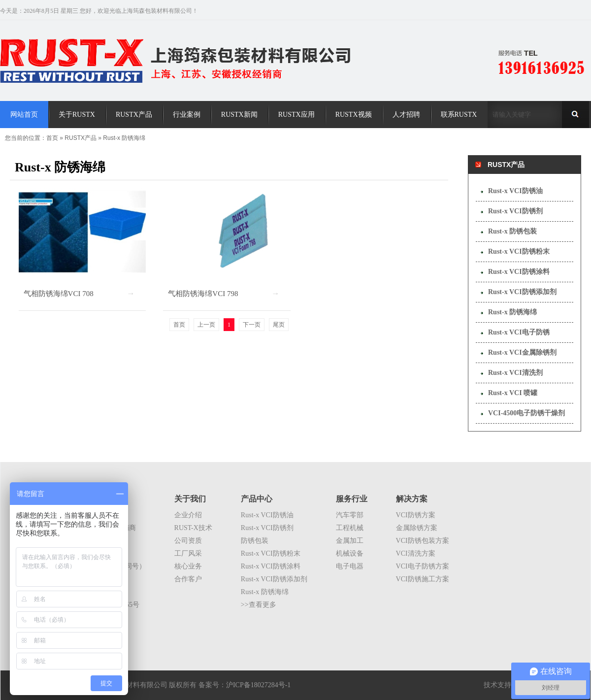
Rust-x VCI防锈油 (515, 191)
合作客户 (188, 579)
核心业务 (188, 566)
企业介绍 (188, 515)
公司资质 (188, 541)
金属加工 (350, 541)
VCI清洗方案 (416, 553)
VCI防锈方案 (416, 515)
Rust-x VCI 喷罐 (513, 393)
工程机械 (350, 528)
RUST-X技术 (193, 528)
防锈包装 (255, 541)
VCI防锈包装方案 (423, 541)
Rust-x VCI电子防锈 (519, 332)
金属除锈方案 (417, 528)
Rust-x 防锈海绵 (124, 138)
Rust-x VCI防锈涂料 (519, 272)
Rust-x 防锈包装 (512, 231)
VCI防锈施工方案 (423, 579)
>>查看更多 (259, 605)
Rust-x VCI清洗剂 (515, 373)
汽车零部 (350, 515)
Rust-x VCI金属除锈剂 (522, 352)
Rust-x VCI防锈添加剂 (522, 292)
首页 (52, 138)
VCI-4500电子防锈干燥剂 (526, 413)
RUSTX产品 (81, 138)
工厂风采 (188, 553)
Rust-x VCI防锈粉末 (519, 251)
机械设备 (350, 553)
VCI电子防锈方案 (423, 566)
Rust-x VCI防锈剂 (515, 211)
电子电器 (350, 566)
